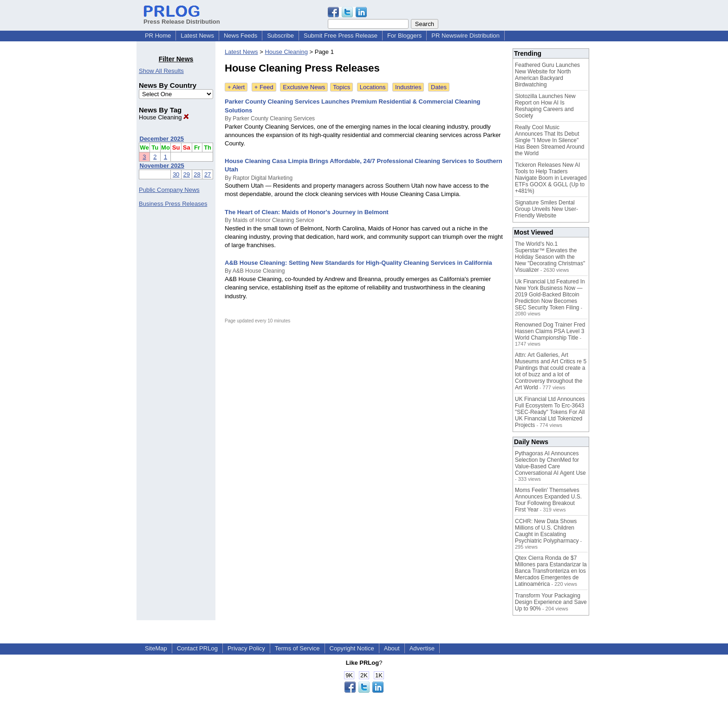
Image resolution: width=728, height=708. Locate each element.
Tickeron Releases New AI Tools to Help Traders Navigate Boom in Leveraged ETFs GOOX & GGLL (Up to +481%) (551, 178)
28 (197, 174)
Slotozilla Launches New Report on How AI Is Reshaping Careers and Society (545, 106)
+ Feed (264, 87)
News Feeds (240, 36)
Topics (341, 87)
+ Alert (236, 87)
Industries (408, 87)
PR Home (158, 36)
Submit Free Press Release (341, 36)
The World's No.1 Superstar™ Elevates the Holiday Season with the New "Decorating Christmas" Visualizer (550, 257)
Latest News (197, 36)
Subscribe (280, 36)
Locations (373, 87)
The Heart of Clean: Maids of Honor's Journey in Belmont (307, 212)
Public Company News (169, 190)
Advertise (422, 648)
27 (208, 174)
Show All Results (161, 71)
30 (176, 174)
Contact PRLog (197, 648)
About (392, 648)
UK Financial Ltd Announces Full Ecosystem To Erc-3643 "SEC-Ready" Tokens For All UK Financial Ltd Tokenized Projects (550, 412)
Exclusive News (304, 87)
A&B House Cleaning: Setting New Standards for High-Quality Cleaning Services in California (358, 263)
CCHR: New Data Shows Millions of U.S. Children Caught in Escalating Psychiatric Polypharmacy (547, 531)
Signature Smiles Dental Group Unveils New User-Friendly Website (546, 209)
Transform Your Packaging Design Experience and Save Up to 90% (551, 602)
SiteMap (156, 648)
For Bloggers (404, 36)
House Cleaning (164, 117)
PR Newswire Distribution (465, 36)
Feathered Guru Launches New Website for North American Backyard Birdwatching (547, 75)
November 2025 (162, 166)
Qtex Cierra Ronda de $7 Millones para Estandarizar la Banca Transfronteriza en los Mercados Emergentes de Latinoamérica (551, 571)
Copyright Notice (352, 648)
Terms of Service (297, 648)
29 (187, 174)
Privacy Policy (246, 648)
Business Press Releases (173, 204)
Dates (439, 87)
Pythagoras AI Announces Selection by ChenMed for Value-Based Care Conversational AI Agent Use (550, 463)
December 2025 (162, 139)
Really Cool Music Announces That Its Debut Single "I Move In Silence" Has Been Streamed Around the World (549, 140)
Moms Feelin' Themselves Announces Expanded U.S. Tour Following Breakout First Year (548, 500)
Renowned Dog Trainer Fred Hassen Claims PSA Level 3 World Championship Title (550, 331)
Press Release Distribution (182, 18)
